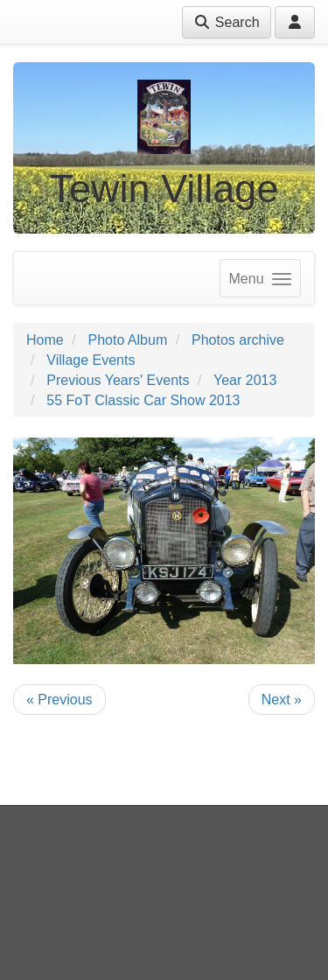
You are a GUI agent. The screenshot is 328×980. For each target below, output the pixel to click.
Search (226, 22)
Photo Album (127, 340)
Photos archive (238, 340)
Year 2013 (245, 380)
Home (45, 340)
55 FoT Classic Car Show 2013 (143, 400)
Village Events (91, 360)
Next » (282, 700)
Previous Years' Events (118, 380)
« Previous (59, 700)
